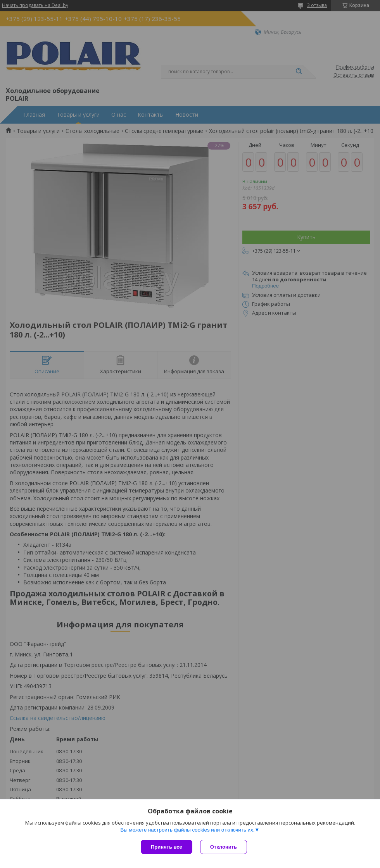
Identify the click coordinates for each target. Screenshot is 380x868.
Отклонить (224, 847)
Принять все (167, 847)
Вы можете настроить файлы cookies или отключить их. (187, 830)
